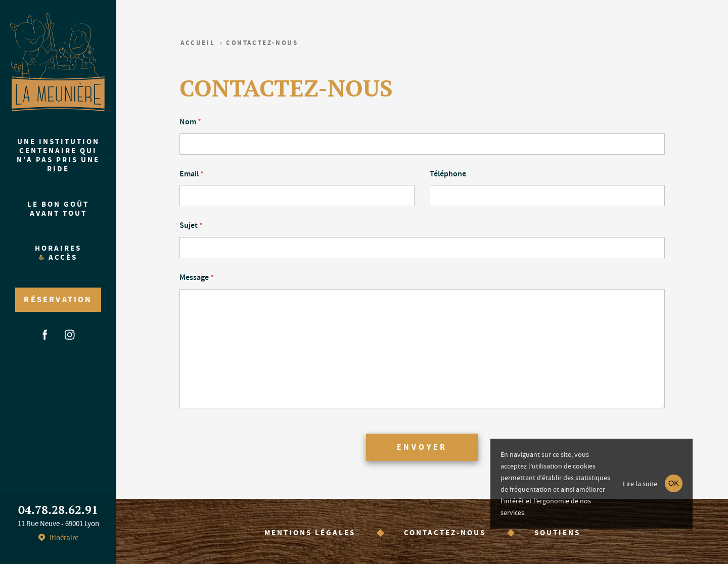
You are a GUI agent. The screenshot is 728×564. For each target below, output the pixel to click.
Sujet (191, 225)
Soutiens (557, 533)
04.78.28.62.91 (58, 510)
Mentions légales (310, 533)
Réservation (58, 299)
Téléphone (448, 174)
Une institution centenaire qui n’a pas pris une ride (58, 155)
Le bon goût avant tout (58, 209)
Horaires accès (58, 253)
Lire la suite (640, 484)
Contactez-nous (445, 533)
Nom (190, 122)
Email (192, 174)
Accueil (198, 43)
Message (197, 277)
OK (674, 483)
